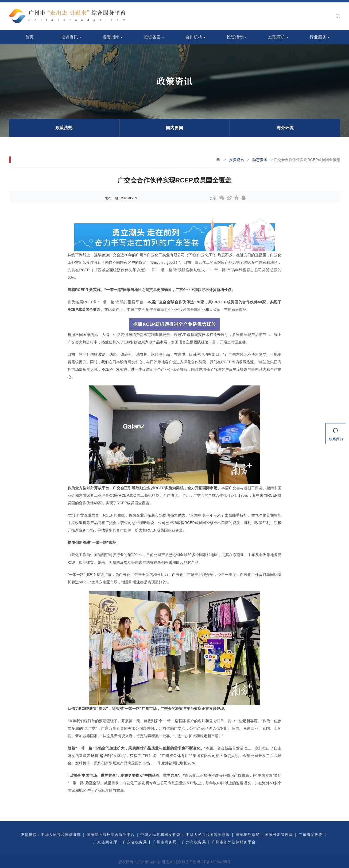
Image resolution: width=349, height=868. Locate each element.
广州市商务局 (165, 842)
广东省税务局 (135, 842)
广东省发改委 (311, 835)
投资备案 (152, 37)
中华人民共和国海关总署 (208, 835)
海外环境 (285, 128)
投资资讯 (69, 37)
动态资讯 (260, 160)
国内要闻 (174, 128)
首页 (29, 37)
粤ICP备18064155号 (214, 862)
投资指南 (111, 37)
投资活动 (235, 37)
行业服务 (318, 37)
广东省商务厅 (105, 842)
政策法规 (64, 128)
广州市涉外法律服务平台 (234, 842)
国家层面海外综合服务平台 (111, 835)
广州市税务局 (194, 842)
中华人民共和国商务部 (61, 835)
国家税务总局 (247, 835)
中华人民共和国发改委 (160, 835)
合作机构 (194, 37)
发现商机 (277, 37)
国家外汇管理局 (279, 835)
